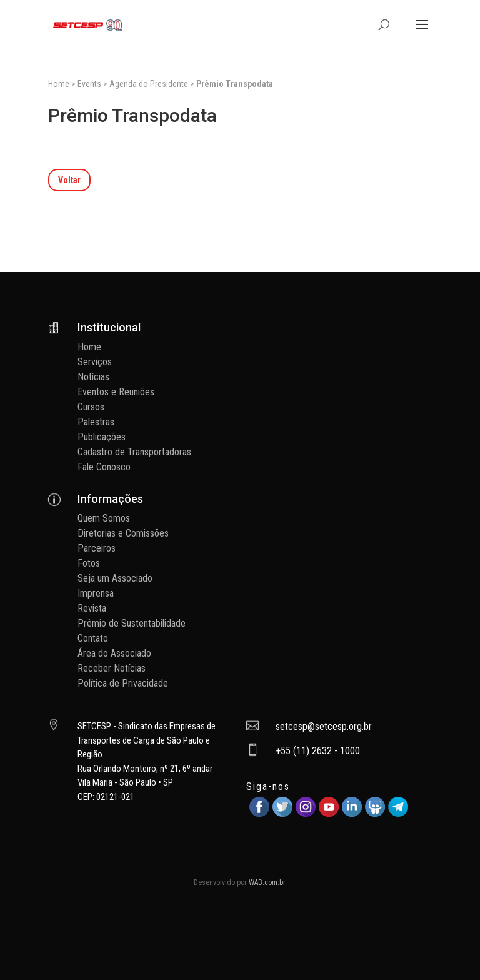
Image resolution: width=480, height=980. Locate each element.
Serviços (95, 362)
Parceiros (97, 548)
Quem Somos (104, 518)
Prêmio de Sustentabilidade (132, 623)
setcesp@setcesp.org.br (324, 726)
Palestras (96, 422)
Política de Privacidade (123, 683)
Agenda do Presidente (149, 84)
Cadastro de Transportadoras (134, 452)
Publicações (102, 437)
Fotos (89, 563)
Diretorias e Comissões (123, 533)
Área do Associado (114, 653)
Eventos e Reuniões (116, 392)
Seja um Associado (115, 578)
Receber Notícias (112, 668)
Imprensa (96, 593)
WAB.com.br (267, 882)
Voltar (69, 180)
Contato (93, 638)
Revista (92, 608)
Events (89, 84)
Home (59, 84)
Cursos (91, 407)
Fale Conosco (104, 467)
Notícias (93, 377)
